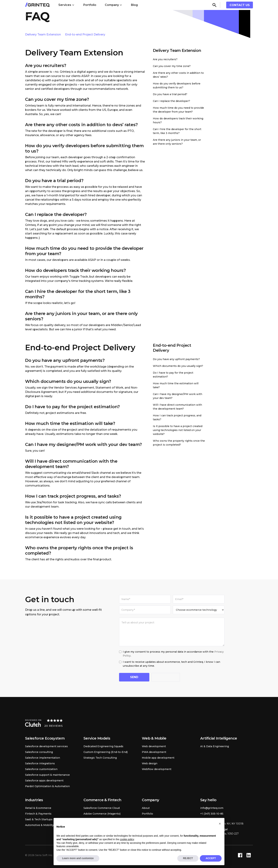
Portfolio (90, 5)
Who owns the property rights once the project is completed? (179, 443)
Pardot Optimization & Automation (47, 786)
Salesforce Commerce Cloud (102, 808)
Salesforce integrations (40, 763)
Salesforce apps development (44, 781)
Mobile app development (158, 758)
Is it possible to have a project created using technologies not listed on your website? (178, 430)
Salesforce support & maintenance (47, 775)
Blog (134, 5)
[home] (37, 5)
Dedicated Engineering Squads (103, 746)
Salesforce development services (46, 746)
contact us (240, 5)
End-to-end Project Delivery (85, 34)
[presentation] (179, 678)
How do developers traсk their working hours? (178, 120)
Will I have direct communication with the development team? (177, 407)
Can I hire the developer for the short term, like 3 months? (177, 131)
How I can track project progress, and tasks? (177, 417)
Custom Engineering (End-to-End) (106, 752)
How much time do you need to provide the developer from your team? (178, 110)
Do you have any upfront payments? (176, 359)
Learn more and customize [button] (78, 858)
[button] (67, 5)
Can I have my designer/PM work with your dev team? (178, 396)
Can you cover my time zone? (172, 66)
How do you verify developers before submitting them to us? (177, 86)
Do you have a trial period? (170, 94)
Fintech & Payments (38, 814)
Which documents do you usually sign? (178, 366)
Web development (154, 746)
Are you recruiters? (165, 59)
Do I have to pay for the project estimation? (173, 375)
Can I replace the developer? (171, 101)
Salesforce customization (41, 769)
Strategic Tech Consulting (100, 758)
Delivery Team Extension (43, 34)
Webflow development (157, 769)
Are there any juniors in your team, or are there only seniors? (177, 142)
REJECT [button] (188, 858)
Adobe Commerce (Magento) (102, 814)
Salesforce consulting (39, 752)
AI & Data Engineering (215, 746)
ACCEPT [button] (211, 858)
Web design (150, 763)
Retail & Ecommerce (38, 808)
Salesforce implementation (43, 758)
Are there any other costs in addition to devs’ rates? (178, 75)
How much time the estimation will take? (176, 385)
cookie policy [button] (127, 839)
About (146, 808)
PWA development (154, 752)
